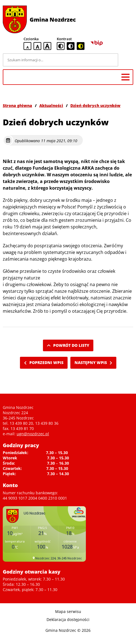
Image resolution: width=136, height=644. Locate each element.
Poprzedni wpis (44, 362)
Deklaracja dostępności (68, 619)
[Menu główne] (125, 77)
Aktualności (51, 105)
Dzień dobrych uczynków (95, 105)
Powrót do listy (68, 345)
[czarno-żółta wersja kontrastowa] (81, 46)
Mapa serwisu (68, 611)
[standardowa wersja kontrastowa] (61, 46)
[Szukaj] (127, 60)
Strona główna (17, 105)
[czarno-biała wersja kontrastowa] (71, 46)
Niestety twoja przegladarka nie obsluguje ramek (44, 534)
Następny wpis (93, 362)
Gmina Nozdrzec (53, 20)
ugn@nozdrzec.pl (33, 434)
